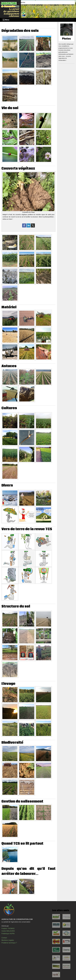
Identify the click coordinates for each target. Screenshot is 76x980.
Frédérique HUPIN (8, 934)
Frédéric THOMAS (8, 929)
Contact (4, 938)
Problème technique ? (9, 943)
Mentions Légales (8, 940)
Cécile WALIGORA (8, 931)
